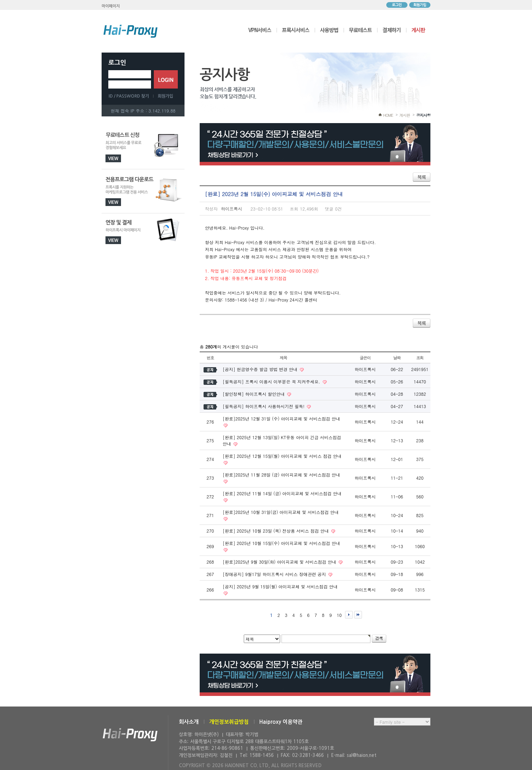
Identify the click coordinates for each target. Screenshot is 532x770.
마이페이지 (111, 6)
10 (339, 615)
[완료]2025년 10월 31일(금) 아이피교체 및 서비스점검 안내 (281, 512)
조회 (420, 358)
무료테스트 (360, 30)
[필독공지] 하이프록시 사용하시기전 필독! (264, 406)
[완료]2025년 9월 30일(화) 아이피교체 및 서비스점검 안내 (280, 562)
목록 (422, 177)
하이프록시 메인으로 (131, 31)
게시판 (418, 30)
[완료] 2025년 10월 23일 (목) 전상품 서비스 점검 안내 (276, 531)
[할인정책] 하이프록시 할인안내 (254, 394)
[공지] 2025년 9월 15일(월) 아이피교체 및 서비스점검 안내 (280, 586)
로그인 (397, 5)
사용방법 (329, 30)
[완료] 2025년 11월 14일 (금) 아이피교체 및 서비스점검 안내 (282, 493)
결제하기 (392, 30)
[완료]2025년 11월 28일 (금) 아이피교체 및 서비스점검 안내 (281, 475)
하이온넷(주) (130, 735)
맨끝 (358, 615)
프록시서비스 (296, 30)
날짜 (397, 358)
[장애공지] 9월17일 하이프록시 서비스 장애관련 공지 (275, 574)
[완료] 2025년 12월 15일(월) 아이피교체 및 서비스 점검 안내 (282, 456)
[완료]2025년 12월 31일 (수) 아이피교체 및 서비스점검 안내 (281, 419)
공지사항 (423, 115)
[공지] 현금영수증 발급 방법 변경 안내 (261, 369)
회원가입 (420, 5)
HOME (388, 115)
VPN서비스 (260, 30)
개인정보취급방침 (229, 722)
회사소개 (189, 722)
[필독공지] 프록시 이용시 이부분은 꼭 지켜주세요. (272, 381)
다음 (349, 615)
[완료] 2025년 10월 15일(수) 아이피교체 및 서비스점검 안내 (281, 543)
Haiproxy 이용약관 (281, 722)
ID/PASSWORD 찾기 (131, 96)
